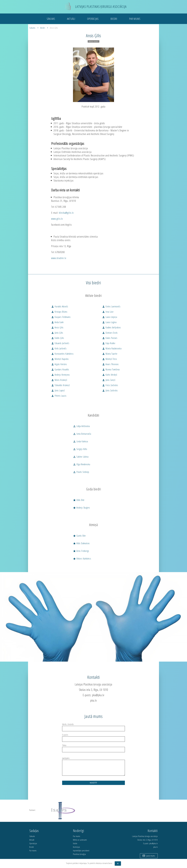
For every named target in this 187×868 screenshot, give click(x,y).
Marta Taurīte (110, 354)
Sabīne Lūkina (81, 457)
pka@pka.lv (98, 695)
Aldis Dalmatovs (81, 543)
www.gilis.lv (57, 219)
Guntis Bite (79, 536)
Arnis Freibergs (81, 551)
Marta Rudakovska (112, 348)
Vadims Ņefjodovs (111, 327)
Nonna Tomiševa (111, 369)
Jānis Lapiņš (58, 390)
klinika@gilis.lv (66, 213)
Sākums (51, 19)
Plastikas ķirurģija (79, 854)
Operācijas (93, 19)
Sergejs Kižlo (80, 449)
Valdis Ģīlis (58, 338)
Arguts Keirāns (59, 364)
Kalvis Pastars (110, 338)
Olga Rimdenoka (82, 464)
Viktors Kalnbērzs (82, 559)
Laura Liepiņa (110, 317)
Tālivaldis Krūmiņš (60, 385)
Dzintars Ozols (110, 333)
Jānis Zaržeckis (110, 390)
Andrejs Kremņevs (60, 375)
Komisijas (76, 847)
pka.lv (93, 700)
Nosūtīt (94, 783)
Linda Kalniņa (80, 441)
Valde (75, 843)
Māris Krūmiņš (59, 380)
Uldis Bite (79, 500)
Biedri (114, 19)
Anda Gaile (57, 322)
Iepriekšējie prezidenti (81, 851)
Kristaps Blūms (59, 312)
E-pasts (65, 735)
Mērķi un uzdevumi (80, 840)
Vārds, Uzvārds (68, 724)
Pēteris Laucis (59, 396)
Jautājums (66, 758)
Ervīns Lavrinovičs (111, 306)
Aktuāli (71, 19)
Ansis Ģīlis (54, 28)
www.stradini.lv (59, 258)
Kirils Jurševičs (59, 348)
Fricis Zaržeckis (110, 385)
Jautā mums (149, 855)
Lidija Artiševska (81, 426)
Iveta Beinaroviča (82, 434)
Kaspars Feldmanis (61, 317)
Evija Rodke (109, 343)
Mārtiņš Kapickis (60, 359)
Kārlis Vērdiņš (110, 375)
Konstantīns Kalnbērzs (62, 354)
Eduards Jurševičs (60, 343)
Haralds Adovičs (60, 306)
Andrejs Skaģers (81, 508)
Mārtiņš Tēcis (109, 359)
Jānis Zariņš (109, 380)
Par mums (135, 19)
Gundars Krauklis (60, 369)
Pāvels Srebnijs (81, 472)
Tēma (64, 745)
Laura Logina (109, 322)
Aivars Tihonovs (110, 364)
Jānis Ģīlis (57, 333)
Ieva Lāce (108, 312)
